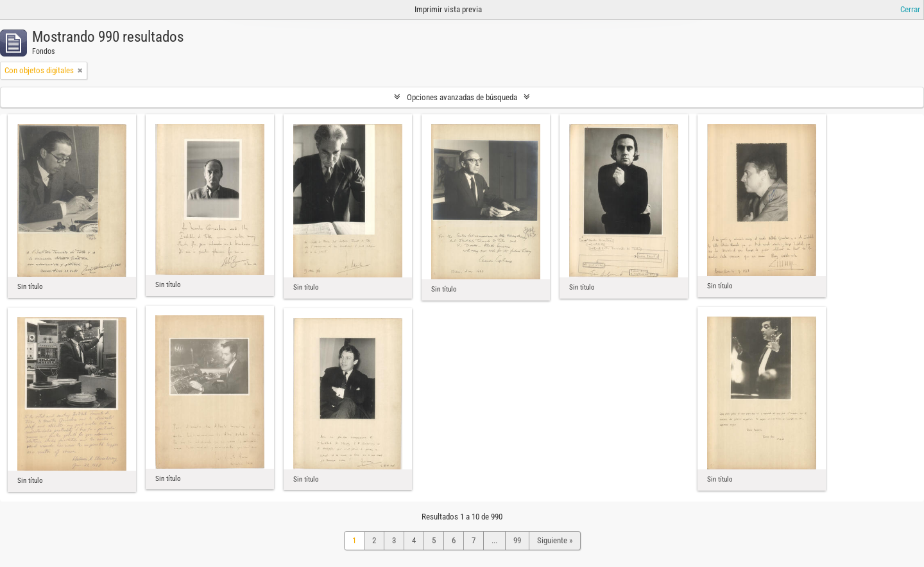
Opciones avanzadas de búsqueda (462, 97)
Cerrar (910, 9)
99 (517, 540)
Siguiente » (555, 540)
